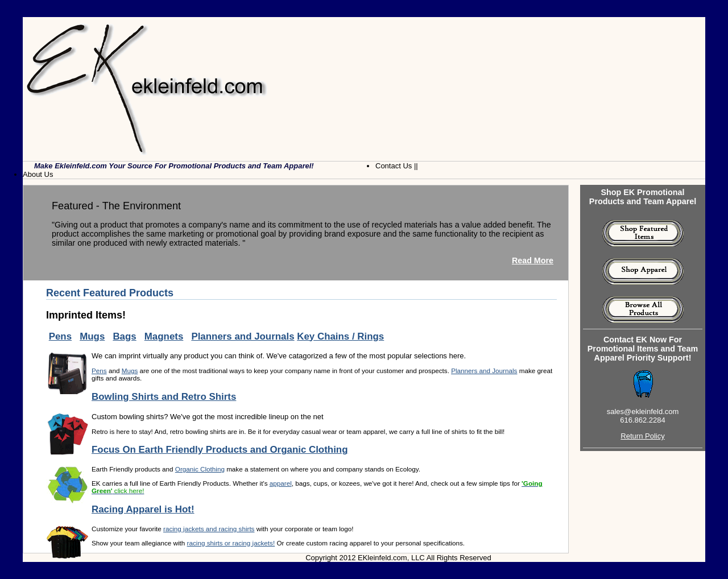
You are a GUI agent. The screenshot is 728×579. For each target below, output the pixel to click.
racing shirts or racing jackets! (231, 543)
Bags (124, 336)
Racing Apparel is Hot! (143, 509)
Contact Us (394, 166)
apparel (281, 483)
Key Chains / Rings (340, 336)
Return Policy (642, 436)
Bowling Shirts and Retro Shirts (164, 397)
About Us (38, 174)
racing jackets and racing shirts (209, 529)
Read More (533, 260)
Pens (60, 336)
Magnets (164, 336)
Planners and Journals (243, 336)
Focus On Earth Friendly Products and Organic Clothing (220, 450)
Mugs (92, 336)
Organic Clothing (200, 469)
